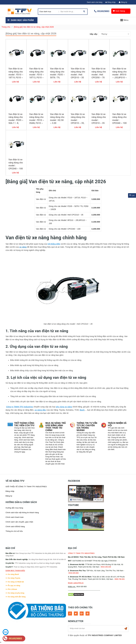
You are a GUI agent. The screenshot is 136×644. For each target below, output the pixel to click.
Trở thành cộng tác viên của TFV (24, 424)
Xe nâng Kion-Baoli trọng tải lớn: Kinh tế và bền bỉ (47, 559)
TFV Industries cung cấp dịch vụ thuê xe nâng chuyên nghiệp (38, 563)
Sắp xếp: (94, 34)
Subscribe (126, 629)
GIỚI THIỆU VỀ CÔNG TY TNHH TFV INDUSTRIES (26, 487)
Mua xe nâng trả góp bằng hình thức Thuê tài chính (56, 427)
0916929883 (103, 11)
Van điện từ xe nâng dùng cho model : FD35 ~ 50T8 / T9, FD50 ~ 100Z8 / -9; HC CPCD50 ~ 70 (57, 78)
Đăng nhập (111, 2)
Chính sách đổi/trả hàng (15, 527)
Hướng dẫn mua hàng (14, 508)
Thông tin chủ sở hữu (14, 531)
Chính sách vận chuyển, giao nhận (19, 522)
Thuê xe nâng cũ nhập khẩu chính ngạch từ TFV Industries (35, 567)
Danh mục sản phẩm (22, 20)
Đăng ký (124, 2)
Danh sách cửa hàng (95, 2)
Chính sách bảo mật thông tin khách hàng (22, 513)
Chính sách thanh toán (15, 517)
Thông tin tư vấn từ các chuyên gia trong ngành (87, 427)
